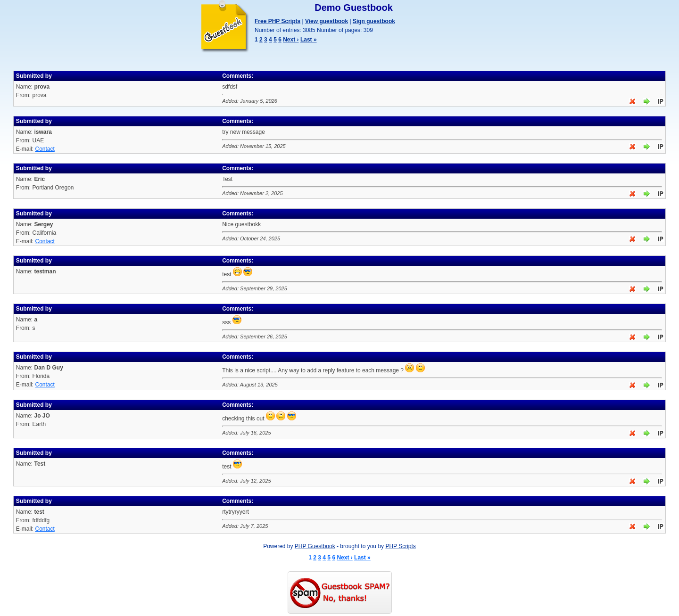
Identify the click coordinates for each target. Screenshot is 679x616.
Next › (291, 40)
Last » (309, 40)
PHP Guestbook (315, 546)
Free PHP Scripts (277, 21)
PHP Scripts (400, 546)
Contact (45, 149)
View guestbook (327, 21)
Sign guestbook (374, 21)
